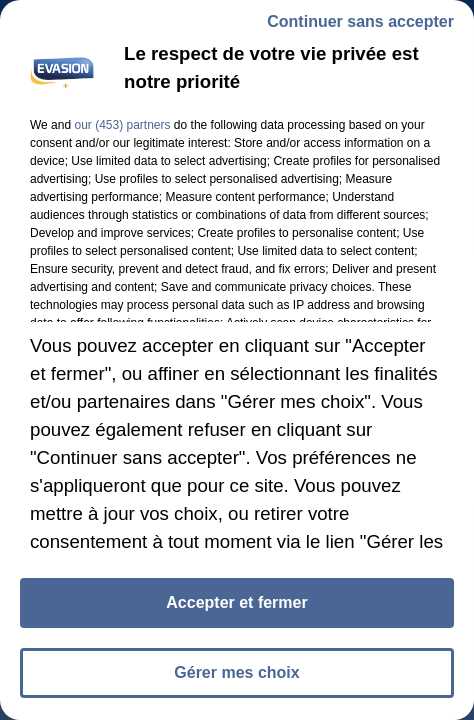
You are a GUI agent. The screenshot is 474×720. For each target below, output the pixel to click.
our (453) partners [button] (122, 125)
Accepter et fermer (236, 602)
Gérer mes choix (236, 672)
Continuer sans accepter (360, 21)
